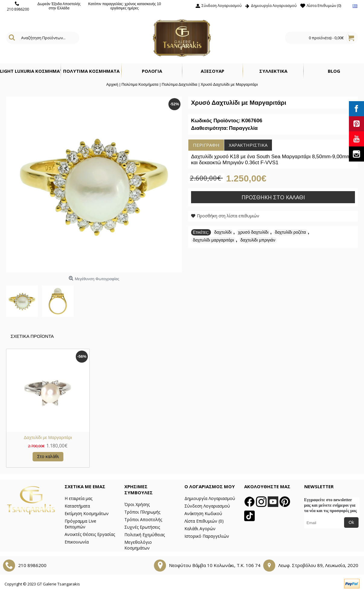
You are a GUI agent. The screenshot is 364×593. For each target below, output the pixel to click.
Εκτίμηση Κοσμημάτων (87, 513)
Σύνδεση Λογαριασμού (207, 506)
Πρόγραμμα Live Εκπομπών (80, 524)
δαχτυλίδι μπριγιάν (258, 240)
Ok (351, 522)
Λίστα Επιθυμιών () (204, 521)
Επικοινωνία (77, 542)
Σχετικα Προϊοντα (32, 336)
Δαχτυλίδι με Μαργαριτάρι (48, 438)
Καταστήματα (77, 506)
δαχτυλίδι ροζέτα (291, 232)
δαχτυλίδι (223, 232)
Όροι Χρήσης (137, 504)
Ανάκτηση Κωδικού (203, 513)
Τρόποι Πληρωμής (142, 512)
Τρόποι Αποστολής (143, 519)
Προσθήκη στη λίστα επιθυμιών (228, 216)
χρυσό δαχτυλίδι (253, 232)
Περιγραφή (206, 145)
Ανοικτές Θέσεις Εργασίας (90, 534)
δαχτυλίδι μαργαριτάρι (213, 240)
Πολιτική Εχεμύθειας (145, 535)
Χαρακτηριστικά (248, 145)
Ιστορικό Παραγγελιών (207, 536)
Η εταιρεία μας (78, 498)
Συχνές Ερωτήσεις (142, 527)
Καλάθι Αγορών (200, 529)
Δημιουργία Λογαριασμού (210, 498)
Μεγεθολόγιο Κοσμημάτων (138, 545)
